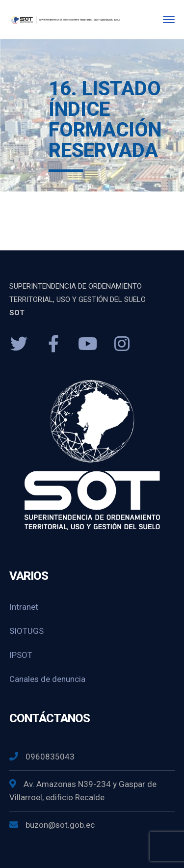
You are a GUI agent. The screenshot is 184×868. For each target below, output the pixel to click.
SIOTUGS (26, 631)
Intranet (24, 607)
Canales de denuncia (47, 679)
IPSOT (21, 655)
